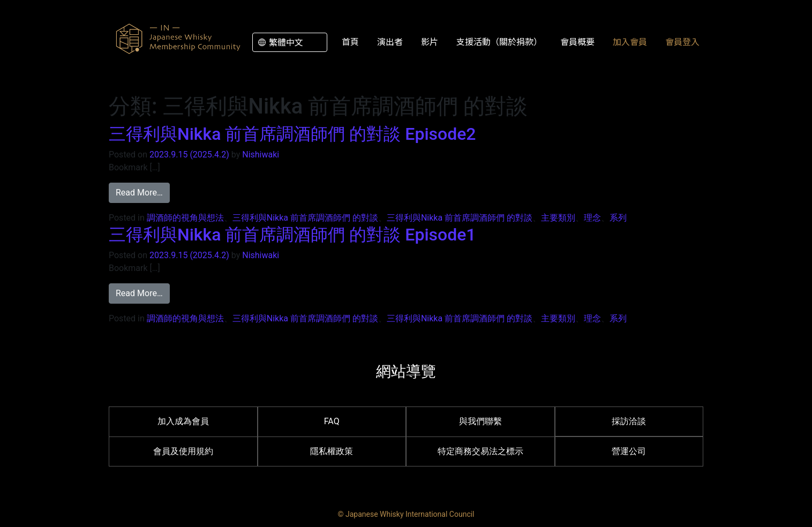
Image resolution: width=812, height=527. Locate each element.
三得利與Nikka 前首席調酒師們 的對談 (305, 218)
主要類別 (558, 218)
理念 (592, 218)
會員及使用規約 (183, 451)
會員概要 (577, 41)
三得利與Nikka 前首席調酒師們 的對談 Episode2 (292, 134)
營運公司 (629, 451)
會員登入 (682, 41)
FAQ (332, 421)
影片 (430, 41)
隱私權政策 (332, 451)
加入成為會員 (183, 421)
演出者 (390, 41)
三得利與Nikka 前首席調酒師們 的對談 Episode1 (292, 235)
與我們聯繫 (480, 421)
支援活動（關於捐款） (499, 41)
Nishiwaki (261, 155)
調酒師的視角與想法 (185, 218)
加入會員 (630, 41)
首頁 (350, 41)
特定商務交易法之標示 (480, 451)
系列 (618, 218)
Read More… (143, 192)
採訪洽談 (629, 421)
